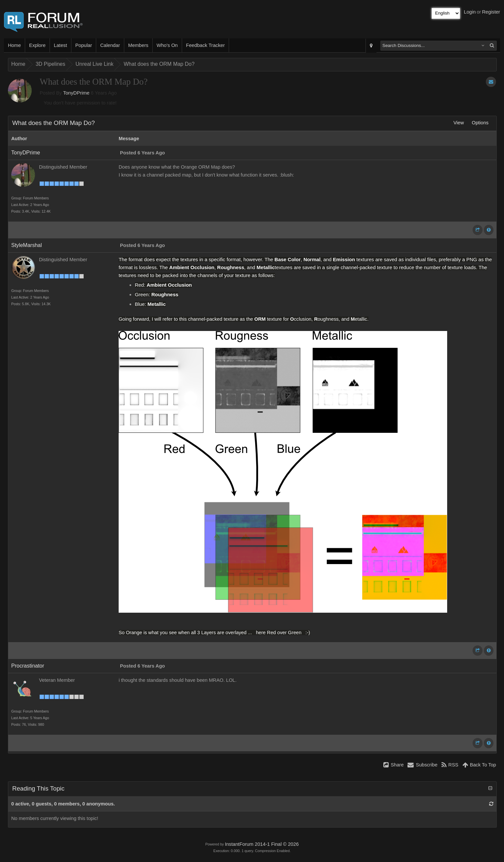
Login (470, 12)
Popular (84, 45)
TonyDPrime (76, 93)
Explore (37, 45)
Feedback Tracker (205, 45)
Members (138, 45)
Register (491, 12)
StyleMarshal (26, 245)
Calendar (110, 45)
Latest (60, 45)
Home (14, 45)
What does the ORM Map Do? (159, 64)
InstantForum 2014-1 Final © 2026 (262, 844)
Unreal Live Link (95, 64)
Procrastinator (28, 666)
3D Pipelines (51, 64)
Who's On (167, 45)
